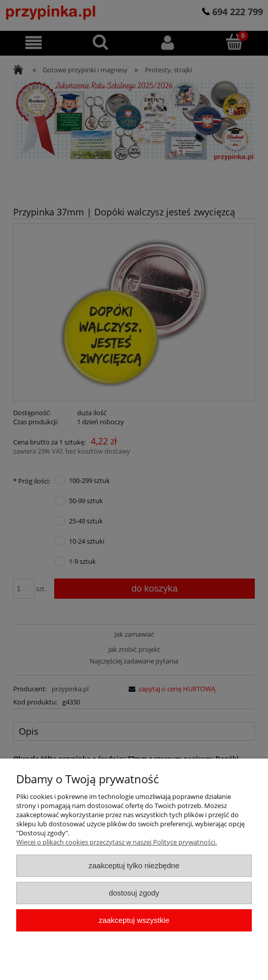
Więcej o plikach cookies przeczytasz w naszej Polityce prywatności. (117, 842)
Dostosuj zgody (134, 893)
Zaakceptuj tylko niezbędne (134, 865)
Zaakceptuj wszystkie (134, 920)
